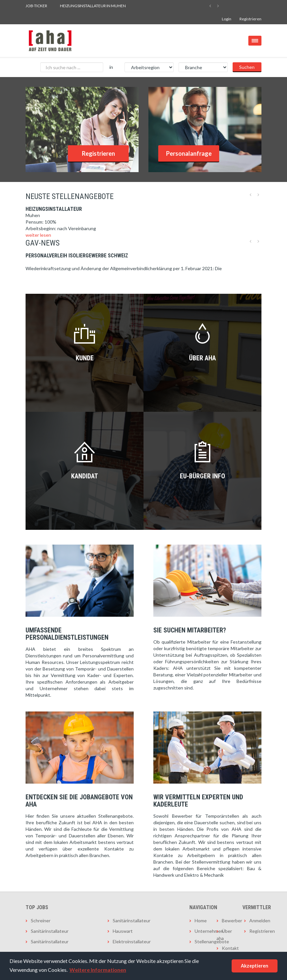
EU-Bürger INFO (202, 476)
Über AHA (202, 358)
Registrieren (250, 19)
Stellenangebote (201, 941)
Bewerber (228, 920)
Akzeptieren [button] (255, 966)
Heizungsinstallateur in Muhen (93, 6)
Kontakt (228, 948)
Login (227, 19)
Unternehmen (201, 931)
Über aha (224, 935)
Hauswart (123, 931)
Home (201, 920)
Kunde (85, 358)
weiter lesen (38, 235)
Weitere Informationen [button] (98, 970)
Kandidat (85, 476)
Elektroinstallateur (132, 941)
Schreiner (41, 920)
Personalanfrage (189, 153)
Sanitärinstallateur (50, 931)
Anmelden (255, 920)
